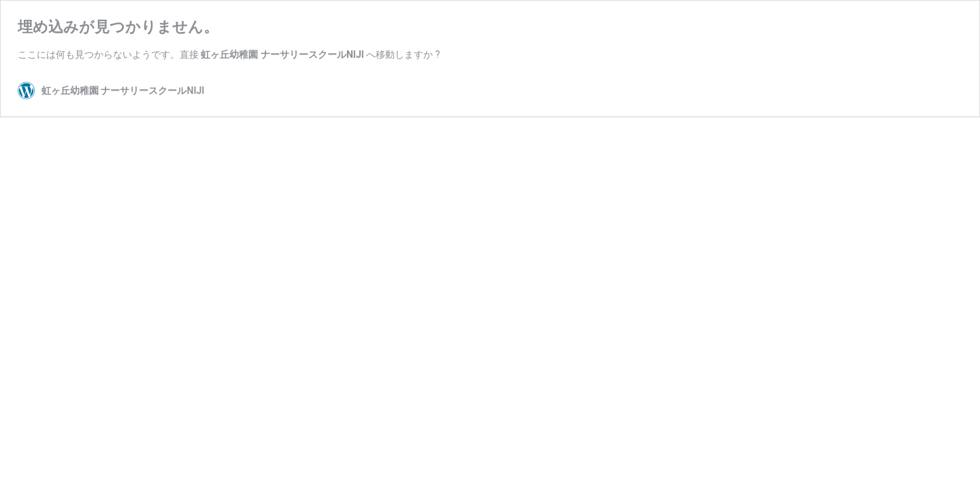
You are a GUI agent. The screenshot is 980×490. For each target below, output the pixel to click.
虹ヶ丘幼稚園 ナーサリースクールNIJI (282, 54)
